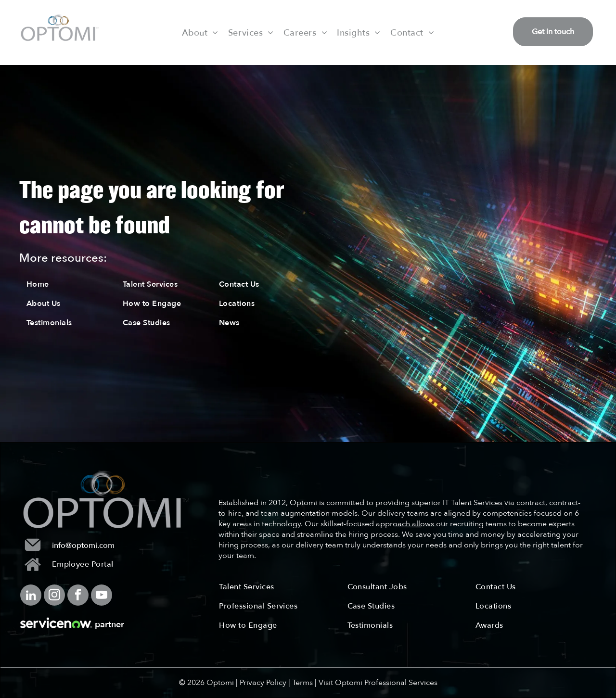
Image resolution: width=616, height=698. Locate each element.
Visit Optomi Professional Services (378, 683)
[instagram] (54, 596)
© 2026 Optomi (206, 683)
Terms (302, 683)
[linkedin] (31, 596)
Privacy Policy (263, 683)
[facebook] (78, 596)
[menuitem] (200, 32)
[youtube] (102, 596)
